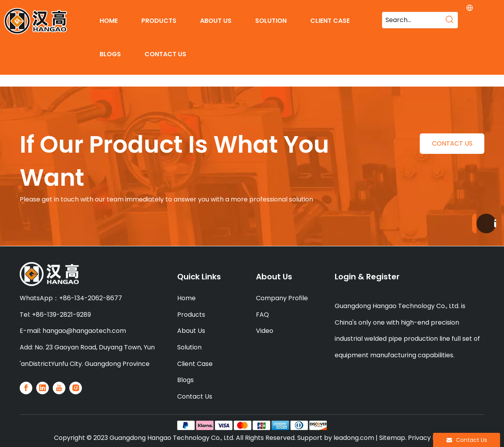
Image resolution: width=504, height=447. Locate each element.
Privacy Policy (429, 438)
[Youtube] (59, 388)
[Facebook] (26, 388)
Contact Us (195, 396)
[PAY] (252, 425)
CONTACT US (452, 143)
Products (191, 315)
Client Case (195, 364)
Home (186, 298)
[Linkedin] (43, 388)
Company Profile (282, 298)
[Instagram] (76, 388)
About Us (191, 331)
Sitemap (392, 438)
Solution (189, 347)
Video (265, 331)
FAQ (262, 315)
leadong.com (354, 438)
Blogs (185, 380)
